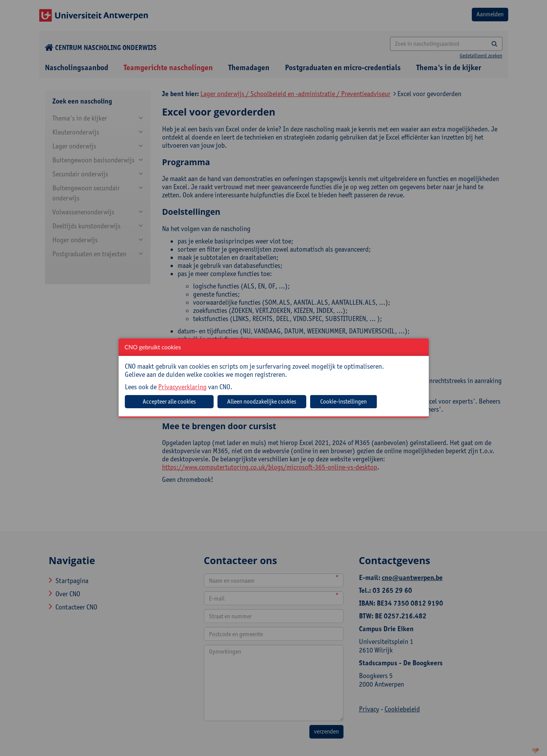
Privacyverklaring (182, 387)
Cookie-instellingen (343, 401)
